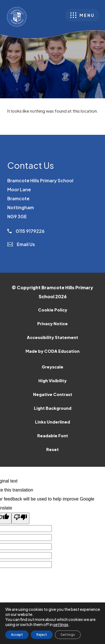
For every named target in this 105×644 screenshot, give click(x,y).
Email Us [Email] (21, 244)
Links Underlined (53, 422)
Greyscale (53, 367)
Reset (53, 449)
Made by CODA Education (60, 352)
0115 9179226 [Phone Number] (26, 231)
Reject (42, 635)
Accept (17, 635)
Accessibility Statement (53, 337)
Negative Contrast (53, 394)
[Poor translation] (20, 518)
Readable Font (53, 436)
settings (61, 624)
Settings (68, 635)
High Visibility (53, 381)
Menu (87, 15)
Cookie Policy (53, 310)
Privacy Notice (53, 324)
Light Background (53, 408)
